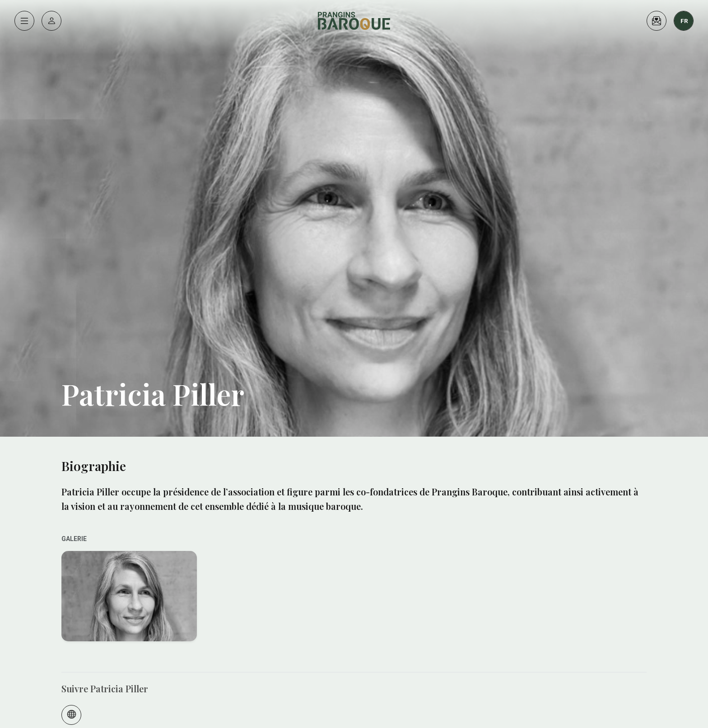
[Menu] (24, 21)
